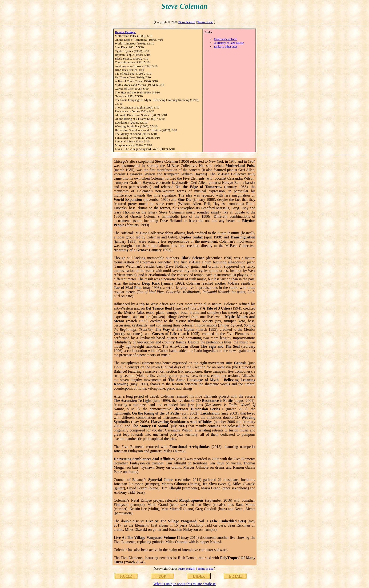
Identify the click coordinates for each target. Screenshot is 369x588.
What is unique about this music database (185, 584)
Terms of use (205, 22)
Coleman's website (225, 39)
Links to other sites (226, 46)
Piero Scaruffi (187, 22)
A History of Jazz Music (229, 43)
